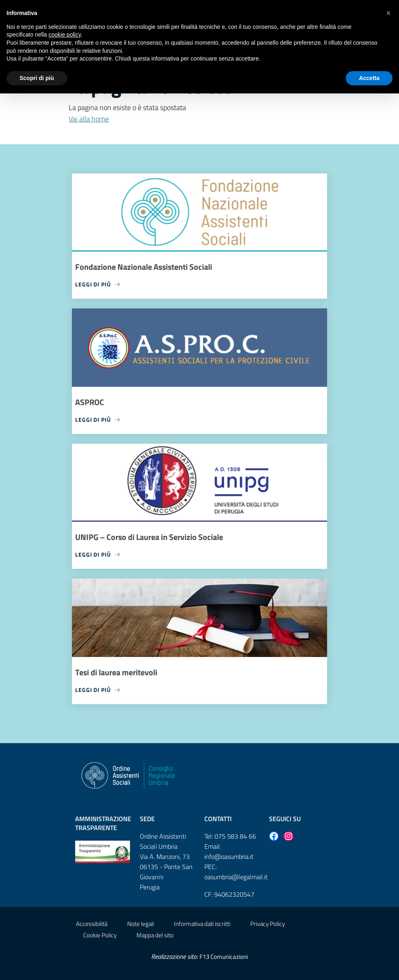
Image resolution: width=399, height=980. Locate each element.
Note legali (141, 924)
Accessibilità (92, 924)
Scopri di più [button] (37, 78)
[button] (388, 13)
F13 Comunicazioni (224, 957)
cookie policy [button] (65, 35)
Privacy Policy (268, 924)
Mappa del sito (155, 935)
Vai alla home (89, 119)
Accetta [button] (369, 78)
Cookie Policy (100, 935)
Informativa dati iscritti (202, 924)
